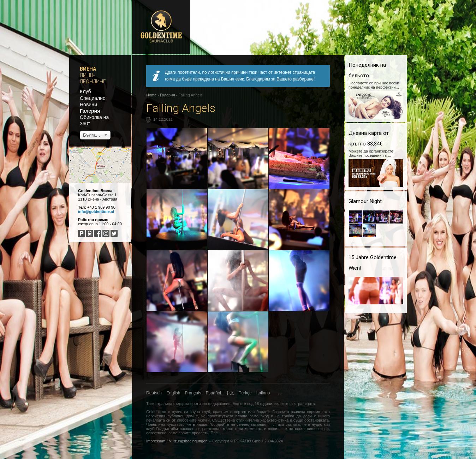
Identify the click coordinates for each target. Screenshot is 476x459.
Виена (88, 69)
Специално (93, 98)
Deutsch (154, 393)
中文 (230, 393)
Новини (88, 105)
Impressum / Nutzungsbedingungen (177, 441)
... (280, 393)
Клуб (85, 91)
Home (151, 95)
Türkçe (245, 393)
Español (213, 393)
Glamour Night (365, 201)
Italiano (263, 393)
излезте (281, 404)
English (173, 393)
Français (193, 393)
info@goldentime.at (96, 211)
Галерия (90, 111)
